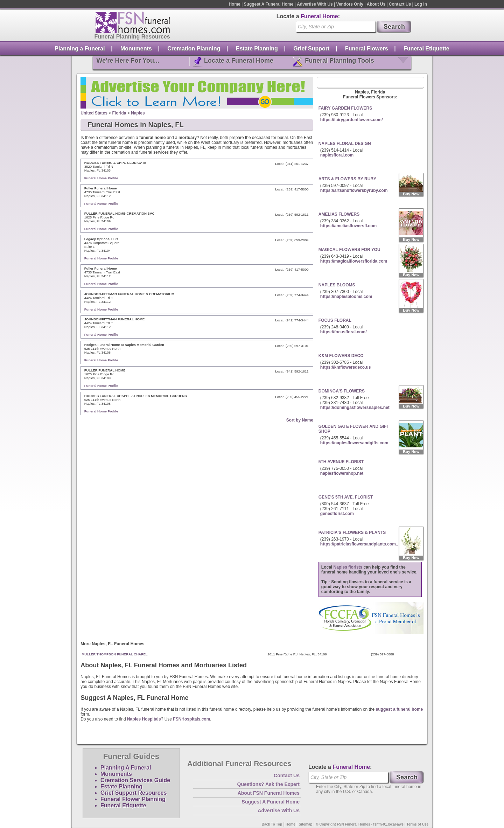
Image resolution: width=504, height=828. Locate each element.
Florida (119, 113)
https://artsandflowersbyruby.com (354, 190)
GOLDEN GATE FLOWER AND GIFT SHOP (354, 429)
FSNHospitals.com (191, 719)
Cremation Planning (194, 48)
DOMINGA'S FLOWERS (342, 391)
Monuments (136, 48)
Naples (138, 113)
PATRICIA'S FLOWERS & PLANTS (352, 533)
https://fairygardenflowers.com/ (352, 120)
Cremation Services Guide (135, 780)
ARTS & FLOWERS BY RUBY (347, 179)
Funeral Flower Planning (133, 799)
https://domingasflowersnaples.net (355, 408)
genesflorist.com (337, 514)
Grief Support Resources (134, 793)
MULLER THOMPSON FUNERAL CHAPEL (115, 654)
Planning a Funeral (80, 48)
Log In (421, 4)
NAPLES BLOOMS (337, 285)
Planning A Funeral (126, 768)
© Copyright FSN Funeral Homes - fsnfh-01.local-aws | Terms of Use (372, 824)
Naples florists (348, 567)
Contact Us (400, 4)
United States (94, 113)
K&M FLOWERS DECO (341, 356)
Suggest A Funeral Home (269, 4)
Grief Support (311, 48)
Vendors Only (350, 4)
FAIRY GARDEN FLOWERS (345, 108)
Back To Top (272, 824)
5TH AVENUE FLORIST (341, 462)
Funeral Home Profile (101, 178)
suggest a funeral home (400, 709)
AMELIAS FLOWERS (339, 214)
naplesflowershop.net (342, 473)
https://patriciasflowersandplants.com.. (359, 544)
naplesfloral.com (337, 155)
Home (234, 4)
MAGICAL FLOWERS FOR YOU (349, 250)
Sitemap (306, 824)
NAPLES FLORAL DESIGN (345, 144)
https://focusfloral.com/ (344, 332)
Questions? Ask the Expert (268, 784)
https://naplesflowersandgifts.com (354, 443)
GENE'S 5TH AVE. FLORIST (346, 497)
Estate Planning (257, 48)
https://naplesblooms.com (346, 297)
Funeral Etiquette (426, 48)
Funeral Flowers (367, 48)
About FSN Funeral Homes (269, 793)
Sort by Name (300, 420)
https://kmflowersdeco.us (346, 367)
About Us (376, 4)
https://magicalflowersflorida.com (354, 261)
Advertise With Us (315, 4)
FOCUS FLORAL (335, 320)
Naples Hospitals (144, 719)
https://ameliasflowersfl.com (348, 226)
